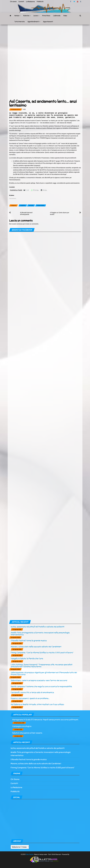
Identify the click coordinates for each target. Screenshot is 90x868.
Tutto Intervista (20, 22)
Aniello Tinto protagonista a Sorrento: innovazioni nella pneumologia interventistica (40, 634)
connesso (20, 224)
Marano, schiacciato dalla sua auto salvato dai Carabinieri (36, 647)
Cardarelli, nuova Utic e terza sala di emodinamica (32, 692)
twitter (74, 2)
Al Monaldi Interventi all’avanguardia (26, 213)
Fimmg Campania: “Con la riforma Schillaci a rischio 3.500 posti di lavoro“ (42, 652)
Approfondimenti (34, 22)
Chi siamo (13, 2)
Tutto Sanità (29, 854)
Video (65, 16)
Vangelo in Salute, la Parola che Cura (27, 658)
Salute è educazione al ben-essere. (27, 733)
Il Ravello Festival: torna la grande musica (29, 640)
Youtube (78, 2)
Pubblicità (40, 2)
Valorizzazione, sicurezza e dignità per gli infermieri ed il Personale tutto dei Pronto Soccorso (44, 673)
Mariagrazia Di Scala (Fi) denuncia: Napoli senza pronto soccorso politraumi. (45, 720)
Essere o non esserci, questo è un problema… (30, 698)
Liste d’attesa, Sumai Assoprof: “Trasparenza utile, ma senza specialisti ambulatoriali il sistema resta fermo (42, 665)
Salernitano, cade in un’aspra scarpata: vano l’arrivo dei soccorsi (39, 680)
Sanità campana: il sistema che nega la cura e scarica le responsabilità (41, 686)
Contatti (21, 2)
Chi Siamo (15, 779)
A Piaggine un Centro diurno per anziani (60, 213)
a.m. (24, 109)
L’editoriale (57, 16)
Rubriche (27, 16)
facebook (71, 2)
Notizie (17, 16)
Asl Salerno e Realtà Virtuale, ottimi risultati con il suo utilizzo (37, 704)
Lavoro (36, 16)
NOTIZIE (31, 205)
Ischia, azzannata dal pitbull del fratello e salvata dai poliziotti (38, 627)
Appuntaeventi (48, 22)
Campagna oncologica (22, 726)
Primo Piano (46, 16)
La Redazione (30, 2)
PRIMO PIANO (41, 205)
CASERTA (23, 205)
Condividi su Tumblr (16, 190)
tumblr (81, 2)
